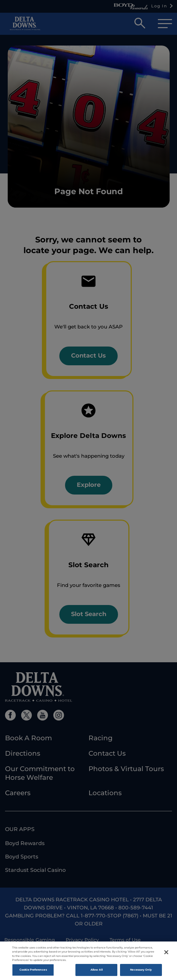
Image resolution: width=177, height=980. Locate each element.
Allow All (97, 972)
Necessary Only (141, 972)
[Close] (166, 954)
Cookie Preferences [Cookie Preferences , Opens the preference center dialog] (33, 972)
